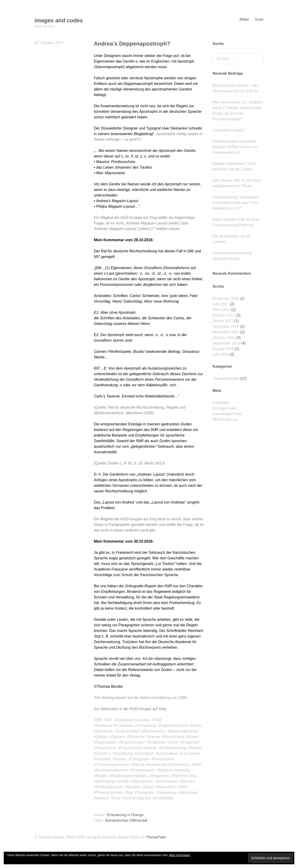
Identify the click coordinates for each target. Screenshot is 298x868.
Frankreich (192, 742)
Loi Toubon (191, 753)
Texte (259, 19)
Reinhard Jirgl (185, 776)
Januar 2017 (223, 321)
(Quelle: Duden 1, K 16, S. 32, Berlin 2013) (129, 463)
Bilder (244, 19)
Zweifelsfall (164, 798)
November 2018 (226, 299)
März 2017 (221, 310)
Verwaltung (167, 793)
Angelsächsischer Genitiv (181, 726)
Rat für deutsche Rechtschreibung (162, 765)
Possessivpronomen (113, 765)
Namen (121, 759)
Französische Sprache (138, 748)
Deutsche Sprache (144, 737)
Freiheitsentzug (174, 748)
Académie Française (133, 720)
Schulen (188, 781)
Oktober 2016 (224, 338)
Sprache (134, 787)
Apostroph (104, 731)
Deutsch (118, 737)
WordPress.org (225, 419)
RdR (197, 765)
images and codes (59, 20)
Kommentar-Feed (227, 414)
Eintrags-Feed (224, 408)
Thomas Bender (226, 379)
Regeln (102, 776)
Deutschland (174, 737)
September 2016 (226, 343)
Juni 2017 (221, 304)
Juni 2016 (221, 354)
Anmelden (221, 403)
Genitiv (196, 748)
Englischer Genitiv (164, 742)
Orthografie (140, 759)
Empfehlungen (133, 742)
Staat (149, 787)
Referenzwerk (144, 770)
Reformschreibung (174, 770)
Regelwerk (160, 776)
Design (102, 737)
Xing (117, 798)
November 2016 (226, 332)
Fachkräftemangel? (229, 130)
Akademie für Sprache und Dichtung (126, 726)
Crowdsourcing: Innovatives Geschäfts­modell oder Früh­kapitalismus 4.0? (236, 203)
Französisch (106, 748)
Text (184, 787)
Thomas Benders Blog (114, 793)
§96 (99, 720)
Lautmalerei (168, 753)
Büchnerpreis (154, 731)
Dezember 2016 (226, 326)
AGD (158, 720)
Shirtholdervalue (109, 787)
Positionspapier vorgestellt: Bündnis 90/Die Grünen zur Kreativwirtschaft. (235, 147)
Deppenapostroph (184, 731)
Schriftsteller (167, 781)
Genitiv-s (103, 753)
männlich (103, 759)
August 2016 (223, 349)
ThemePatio (156, 837)
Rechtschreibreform (112, 770)
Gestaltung (124, 753)
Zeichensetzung (138, 798)
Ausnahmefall (128, 731)
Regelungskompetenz (130, 776)
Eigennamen (106, 742)
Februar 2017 (224, 315)
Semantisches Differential (126, 820)
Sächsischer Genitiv (112, 781)
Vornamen (189, 793)
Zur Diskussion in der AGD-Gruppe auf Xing (130, 709)
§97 (109, 720)
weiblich (103, 798)
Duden (194, 737)
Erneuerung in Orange (125, 815)
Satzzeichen (143, 781)
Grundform (145, 753)
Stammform (167, 787)
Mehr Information (180, 855)
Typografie (145, 793)
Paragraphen (164, 759)
